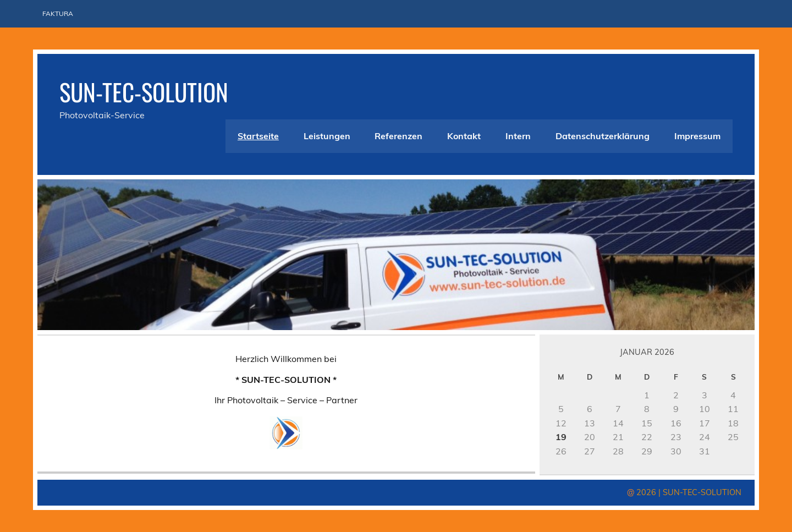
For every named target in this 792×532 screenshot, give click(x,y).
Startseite (258, 136)
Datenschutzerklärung (603, 136)
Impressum (697, 136)
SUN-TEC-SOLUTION (144, 91)
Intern (518, 136)
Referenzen (398, 136)
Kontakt (464, 136)
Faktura (58, 13)
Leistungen (327, 136)
